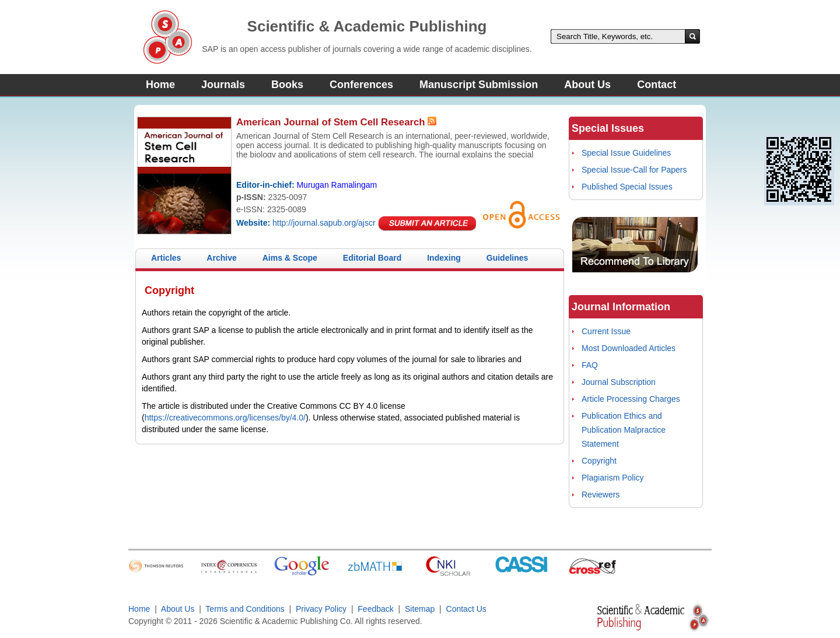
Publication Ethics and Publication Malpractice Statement (624, 430)
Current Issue (606, 331)
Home (160, 85)
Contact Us (466, 609)
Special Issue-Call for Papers (634, 170)
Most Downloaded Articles (629, 348)
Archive (221, 258)
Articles (166, 258)
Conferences (361, 85)
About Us (587, 85)
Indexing (444, 258)
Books (287, 85)
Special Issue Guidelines (626, 153)
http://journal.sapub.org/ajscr (324, 223)
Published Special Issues (627, 187)
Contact (657, 85)
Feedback (375, 609)
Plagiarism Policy (613, 478)
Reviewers (601, 495)
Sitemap (420, 609)
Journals (223, 85)
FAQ (590, 365)
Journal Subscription (619, 382)
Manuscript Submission (479, 85)
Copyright (599, 461)
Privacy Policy (321, 609)
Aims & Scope (290, 258)
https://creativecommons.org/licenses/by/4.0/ (225, 418)
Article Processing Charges (631, 399)
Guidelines (508, 258)
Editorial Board (372, 258)
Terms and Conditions (245, 609)
